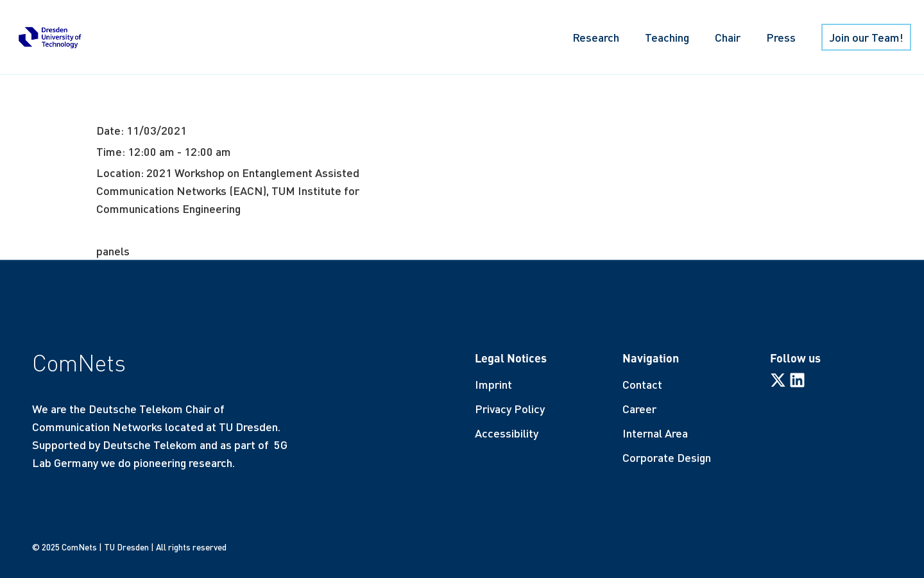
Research (596, 37)
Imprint (493, 384)
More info (120, 230)
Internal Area (655, 433)
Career (639, 409)
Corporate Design (667, 457)
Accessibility (507, 433)
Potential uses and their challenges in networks (365, 96)
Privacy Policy (510, 409)
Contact (642, 384)
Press (781, 37)
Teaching (667, 37)
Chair (728, 37)
